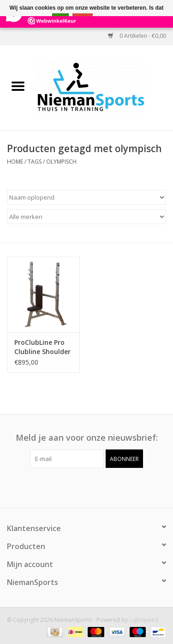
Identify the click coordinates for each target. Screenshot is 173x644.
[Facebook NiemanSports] (78, 487)
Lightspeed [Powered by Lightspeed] (144, 620)
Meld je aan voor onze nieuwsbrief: (87, 438)
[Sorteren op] (86, 197)
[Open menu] (18, 86)
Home (15, 162)
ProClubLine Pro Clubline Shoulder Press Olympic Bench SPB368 (42, 347)
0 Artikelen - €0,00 (137, 36)
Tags (35, 162)
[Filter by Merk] (86, 217)
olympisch (61, 162)
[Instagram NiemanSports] (95, 487)
